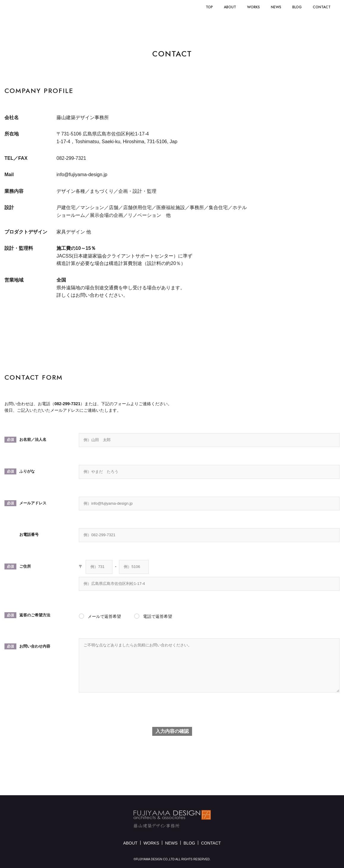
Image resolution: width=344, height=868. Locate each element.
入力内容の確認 (172, 731)
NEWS (171, 843)
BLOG (189, 843)
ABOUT (130, 843)
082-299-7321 (67, 404)
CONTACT (211, 843)
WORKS (151, 843)
